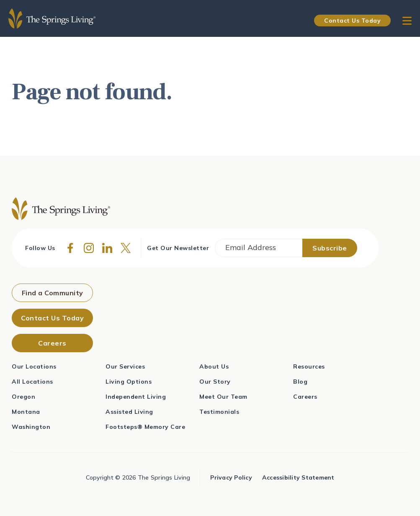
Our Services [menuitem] (125, 366)
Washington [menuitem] (31, 427)
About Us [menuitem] (214, 366)
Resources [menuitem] (309, 366)
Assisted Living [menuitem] (129, 412)
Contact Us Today (352, 21)
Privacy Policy (231, 477)
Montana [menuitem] (26, 412)
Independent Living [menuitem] (136, 397)
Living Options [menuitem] (129, 382)
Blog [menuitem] (300, 382)
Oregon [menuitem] (23, 397)
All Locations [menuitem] (32, 382)
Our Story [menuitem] (215, 382)
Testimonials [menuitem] (219, 412)
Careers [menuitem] (305, 397)
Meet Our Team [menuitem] (223, 397)
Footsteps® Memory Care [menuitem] (145, 427)
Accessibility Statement (298, 477)
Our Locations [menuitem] (34, 366)
